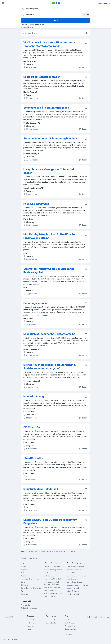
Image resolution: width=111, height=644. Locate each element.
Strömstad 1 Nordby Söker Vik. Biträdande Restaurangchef (49, 271)
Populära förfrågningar (31, 558)
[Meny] (3, 3)
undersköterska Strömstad (76, 567)
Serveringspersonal (35, 303)
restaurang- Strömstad (52, 567)
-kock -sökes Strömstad (52, 579)
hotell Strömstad (73, 594)
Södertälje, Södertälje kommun (31, 588)
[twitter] (102, 617)
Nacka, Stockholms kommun (31, 579)
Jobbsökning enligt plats (29, 608)
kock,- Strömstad (50, 596)
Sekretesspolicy (70, 629)
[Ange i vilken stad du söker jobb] (55, 15)
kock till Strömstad (50, 590)
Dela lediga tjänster (53, 623)
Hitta (55, 20)
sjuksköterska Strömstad (76, 582)
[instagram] (96, 617)
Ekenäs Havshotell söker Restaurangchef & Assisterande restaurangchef (50, 367)
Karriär (29, 629)
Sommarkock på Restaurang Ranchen (46, 108)
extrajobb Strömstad (74, 570)
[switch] (87, 33)
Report (83, 67)
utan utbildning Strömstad (76, 573)
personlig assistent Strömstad (77, 585)
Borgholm (24, 570)
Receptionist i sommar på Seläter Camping (49, 334)
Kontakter (31, 626)
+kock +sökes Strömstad (53, 573)
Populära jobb (25, 605)
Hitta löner (69, 635)
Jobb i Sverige (70, 623)
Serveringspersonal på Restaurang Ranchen (50, 138)
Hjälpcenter (31, 623)
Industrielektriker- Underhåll (41, 489)
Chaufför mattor (33, 458)
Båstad (23, 567)
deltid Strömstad (73, 588)
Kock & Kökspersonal (36, 204)
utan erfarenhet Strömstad (76, 576)
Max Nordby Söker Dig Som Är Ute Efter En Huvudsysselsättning (49, 236)
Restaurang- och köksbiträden (42, 77)
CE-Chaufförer (32, 427)
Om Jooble (31, 620)
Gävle (23, 582)
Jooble (16, 639)
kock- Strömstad (50, 576)
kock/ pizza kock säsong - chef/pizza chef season (49, 171)
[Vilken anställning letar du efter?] (55, 9)
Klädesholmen (26, 576)
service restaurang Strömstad (54, 593)
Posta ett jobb (51, 620)
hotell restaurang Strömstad (54, 570)
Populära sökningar (71, 620)
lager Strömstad (73, 579)
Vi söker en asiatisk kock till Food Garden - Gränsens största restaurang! (49, 44)
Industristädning (34, 396)
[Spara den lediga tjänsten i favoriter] (86, 43)
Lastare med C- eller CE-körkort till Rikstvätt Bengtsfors (50, 522)
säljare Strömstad (73, 591)
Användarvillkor (70, 626)
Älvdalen (24, 573)
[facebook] (90, 617)
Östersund (24, 594)
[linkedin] (108, 617)
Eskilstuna (24, 585)
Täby (22, 591)
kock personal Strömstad (52, 587)
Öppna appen (104, 3)
